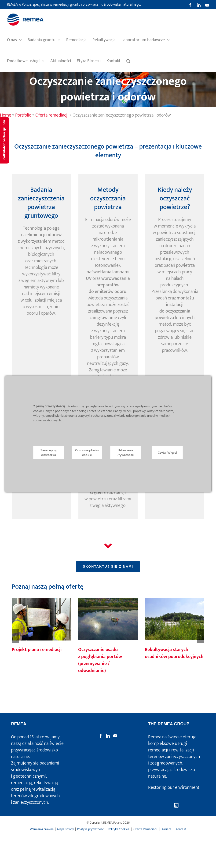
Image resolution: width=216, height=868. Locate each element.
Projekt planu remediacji (37, 650)
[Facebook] (101, 736)
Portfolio (23, 115)
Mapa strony (65, 829)
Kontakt (181, 829)
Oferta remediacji (52, 115)
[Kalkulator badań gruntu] (176, 806)
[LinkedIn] (108, 736)
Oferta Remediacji (146, 829)
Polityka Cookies (119, 829)
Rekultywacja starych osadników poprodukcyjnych (174, 653)
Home (6, 115)
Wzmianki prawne (42, 829)
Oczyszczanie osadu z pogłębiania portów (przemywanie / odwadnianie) (100, 660)
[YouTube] (115, 736)
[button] (128, 61)
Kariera (167, 829)
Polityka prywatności (91, 829)
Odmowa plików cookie (87, 453)
